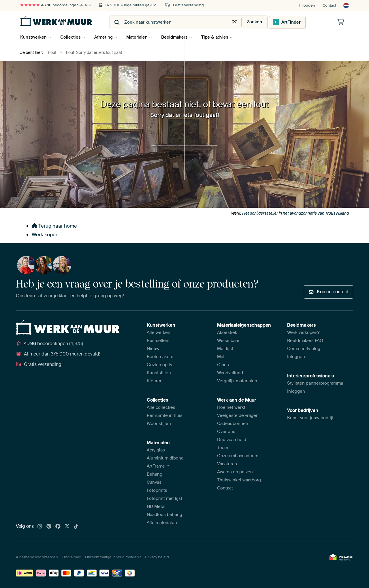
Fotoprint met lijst (164, 498)
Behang (155, 474)
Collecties (72, 37)
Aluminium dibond (165, 458)
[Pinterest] (49, 527)
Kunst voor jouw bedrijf (310, 418)
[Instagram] (40, 527)
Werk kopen (45, 235)
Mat (221, 357)
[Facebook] (58, 527)
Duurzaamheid (232, 440)
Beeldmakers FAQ (305, 341)
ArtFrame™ (158, 466)
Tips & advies (222, 37)
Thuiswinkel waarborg (239, 480)
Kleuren (155, 381)
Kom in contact (328, 292)
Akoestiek (227, 332)
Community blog (304, 349)
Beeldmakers (180, 37)
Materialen (141, 37)
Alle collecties (161, 407)
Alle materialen (162, 523)
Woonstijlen (159, 423)
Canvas (154, 482)
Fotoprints (157, 490)
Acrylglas (156, 450)
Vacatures (227, 464)
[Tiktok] (76, 527)
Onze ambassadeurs (238, 456)
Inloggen (307, 5)
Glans (223, 365)
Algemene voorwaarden (37, 557)
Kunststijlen (159, 373)
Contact (329, 5)
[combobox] (170, 22)
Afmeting (106, 37)
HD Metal (156, 506)
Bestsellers (158, 341)
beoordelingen (55, 5)
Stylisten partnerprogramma (315, 383)
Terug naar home (54, 226)
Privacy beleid (157, 557)
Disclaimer (71, 557)
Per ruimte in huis (165, 415)
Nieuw (153, 349)
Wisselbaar (228, 341)
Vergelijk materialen (237, 381)
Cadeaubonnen (233, 423)
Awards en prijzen (235, 472)
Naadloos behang (164, 515)
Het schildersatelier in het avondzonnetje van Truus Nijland (295, 213)
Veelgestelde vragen (238, 415)
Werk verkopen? (303, 332)
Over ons (226, 432)
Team (223, 448)
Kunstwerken (33, 37)
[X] (67, 527)
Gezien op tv (159, 365)
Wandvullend (230, 373)
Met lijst (225, 349)
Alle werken (159, 332)
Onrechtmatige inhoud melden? (113, 557)
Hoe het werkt (231, 407)
